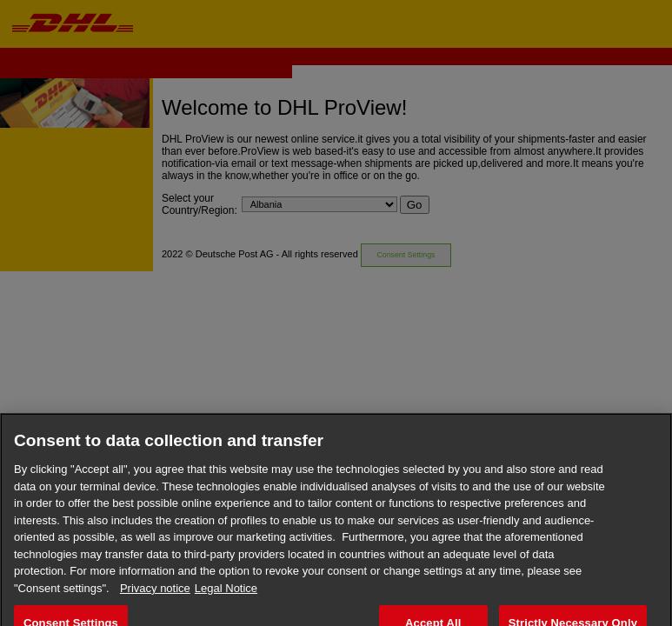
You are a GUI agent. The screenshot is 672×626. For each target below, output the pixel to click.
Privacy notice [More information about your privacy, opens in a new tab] (155, 593)
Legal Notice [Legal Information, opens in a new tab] (226, 593)
